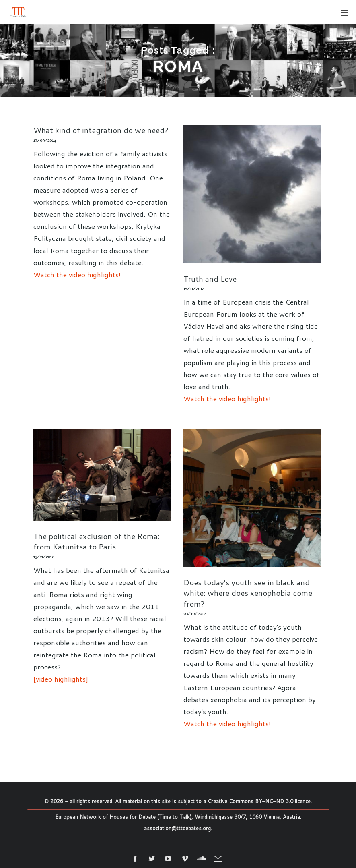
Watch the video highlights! (77, 274)
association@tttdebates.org (177, 828)
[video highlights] (61, 679)
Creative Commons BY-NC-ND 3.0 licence (259, 801)
